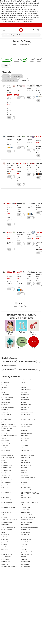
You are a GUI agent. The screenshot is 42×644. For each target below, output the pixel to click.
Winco (18, 181)
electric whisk (5, 395)
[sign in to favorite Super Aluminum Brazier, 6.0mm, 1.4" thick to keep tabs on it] (12, 225)
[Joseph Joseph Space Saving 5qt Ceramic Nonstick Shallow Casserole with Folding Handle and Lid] (30, 276)
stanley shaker (25, 410)
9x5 (2, 390)
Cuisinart (18, 143)
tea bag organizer (7, 414)
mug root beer (6, 382)
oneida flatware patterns (28, 478)
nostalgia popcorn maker (28, 419)
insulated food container (8, 507)
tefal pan (23, 547)
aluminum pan (6, 450)
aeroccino (4, 532)
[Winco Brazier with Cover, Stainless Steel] (19, 178)
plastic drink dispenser (8, 458)
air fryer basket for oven (28, 517)
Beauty (30, 5)
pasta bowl (5, 485)
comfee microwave (27, 522)
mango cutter (25, 475)
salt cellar (24, 505)
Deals (7, 15)
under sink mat (6, 562)
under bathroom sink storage (29, 502)
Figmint (37, 92)
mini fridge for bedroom (28, 542)
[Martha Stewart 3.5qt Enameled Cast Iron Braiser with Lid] (30, 167)
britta (22, 500)
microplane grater (26, 405)
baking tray (24, 431)
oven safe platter (6, 557)
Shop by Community (27, 13)
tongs (3, 392)
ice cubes (24, 417)
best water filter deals (8, 554)
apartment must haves (27, 537)
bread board (5, 525)
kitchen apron (25, 470)
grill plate (4, 433)
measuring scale (6, 468)
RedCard (13, 22)
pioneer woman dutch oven (9, 567)
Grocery (7, 5)
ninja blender (5, 441)
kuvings (4, 460)
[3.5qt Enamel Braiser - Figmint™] (39, 89)
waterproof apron (26, 497)
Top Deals (28, 17)
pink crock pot (25, 564)
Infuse (38, 169)
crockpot (24, 557)
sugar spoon (5, 534)
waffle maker (25, 485)
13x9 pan (4, 438)
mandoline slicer (26, 463)
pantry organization (7, 512)
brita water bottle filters (28, 515)
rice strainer (5, 544)
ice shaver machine (27, 433)
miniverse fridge (26, 407)
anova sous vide (6, 470)
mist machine (5, 559)
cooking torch (5, 497)
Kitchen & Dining (23, 3)
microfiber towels (6, 419)
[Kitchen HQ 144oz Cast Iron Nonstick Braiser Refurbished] (20, 283)
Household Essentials (17, 5)
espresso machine (26, 450)
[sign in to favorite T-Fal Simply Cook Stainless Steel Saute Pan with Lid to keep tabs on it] (12, 118)
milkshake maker (26, 390)
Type (24, 60)
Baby (26, 5)
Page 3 (26, 306)
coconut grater (25, 534)
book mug (4, 385)
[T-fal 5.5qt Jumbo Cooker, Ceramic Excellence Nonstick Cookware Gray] (20, 207)
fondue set (24, 482)
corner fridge (25, 397)
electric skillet (25, 510)
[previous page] (16, 303)
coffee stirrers (5, 537)
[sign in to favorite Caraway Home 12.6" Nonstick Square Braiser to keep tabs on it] (32, 218)
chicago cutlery (6, 412)
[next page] (26, 303)
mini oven (4, 463)
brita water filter (6, 478)
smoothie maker (26, 427)
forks (22, 385)
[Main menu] (4, 30)
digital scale (5, 549)
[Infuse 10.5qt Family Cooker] (38, 167)
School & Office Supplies (12, 11)
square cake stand (7, 530)
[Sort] (17, 60)
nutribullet (4, 517)
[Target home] (21, 30)
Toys (7, 9)
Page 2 (21, 306)
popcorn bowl (5, 564)
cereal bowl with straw (8, 547)
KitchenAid (18, 238)
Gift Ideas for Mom (19, 1)
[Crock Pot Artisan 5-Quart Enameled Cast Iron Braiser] (30, 140)
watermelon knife (6, 500)
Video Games (20, 9)
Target (14, 44)
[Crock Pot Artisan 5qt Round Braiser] (19, 89)
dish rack (24, 382)
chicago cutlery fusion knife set (30, 527)
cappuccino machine (8, 475)
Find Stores (28, 22)
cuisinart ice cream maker (9, 520)
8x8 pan (23, 387)
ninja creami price (7, 505)
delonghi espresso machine (9, 436)
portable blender (6, 431)
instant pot (24, 559)
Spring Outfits (32, 15)
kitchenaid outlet (26, 507)
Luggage (16, 7)
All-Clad (27, 238)
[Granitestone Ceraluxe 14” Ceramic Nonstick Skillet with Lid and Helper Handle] (11, 283)
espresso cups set (7, 465)
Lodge (38, 209)
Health (5, 7)
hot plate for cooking (27, 424)
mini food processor (7, 397)
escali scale (24, 460)
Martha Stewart (28, 92)
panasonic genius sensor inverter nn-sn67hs (9, 427)
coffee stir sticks (26, 567)
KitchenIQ (18, 285)
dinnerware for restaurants (26, 369)
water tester (5, 405)
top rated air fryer (26, 487)
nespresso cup (25, 414)
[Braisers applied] (6, 66)
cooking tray (5, 539)
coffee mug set (25, 458)
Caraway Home (8, 143)
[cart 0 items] (38, 30)
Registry (8, 22)
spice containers (6, 492)
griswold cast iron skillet (8, 527)
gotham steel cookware (8, 480)
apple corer (5, 445)
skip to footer (2, 1)
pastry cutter (25, 544)
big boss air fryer (6, 443)
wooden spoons (26, 525)
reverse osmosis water (8, 407)
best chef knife (25, 438)
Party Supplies (25, 11)
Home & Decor (13, 3)
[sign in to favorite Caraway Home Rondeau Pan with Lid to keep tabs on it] (12, 151)
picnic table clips (6, 482)
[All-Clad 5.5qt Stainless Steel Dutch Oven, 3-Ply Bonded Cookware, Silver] (30, 236)
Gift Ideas (33, 11)
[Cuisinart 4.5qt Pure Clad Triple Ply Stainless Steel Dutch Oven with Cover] (19, 140)
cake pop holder (26, 443)
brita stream (5, 410)
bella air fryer (25, 395)
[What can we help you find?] (21, 35)
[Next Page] (9, 66)
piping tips (24, 473)
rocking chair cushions (8, 424)
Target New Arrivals (6, 1)
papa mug (24, 549)
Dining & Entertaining (9, 361)
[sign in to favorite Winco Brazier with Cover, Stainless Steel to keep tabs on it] (22, 185)
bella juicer (24, 448)
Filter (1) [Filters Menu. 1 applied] (6, 60)
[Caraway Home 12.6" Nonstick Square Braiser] (29, 207)
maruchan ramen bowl (8, 552)
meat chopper (5, 448)
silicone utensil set (26, 465)
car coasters (25, 392)
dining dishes (8, 369)
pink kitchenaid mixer (8, 455)
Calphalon (38, 278)
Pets (5, 13)
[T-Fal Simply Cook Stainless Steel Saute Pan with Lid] (10, 110)
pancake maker (25, 422)
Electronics (12, 9)
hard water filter (26, 530)
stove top (4, 453)
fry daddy (4, 387)
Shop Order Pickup (16, 20)
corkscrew (24, 468)
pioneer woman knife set (28, 490)
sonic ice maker (26, 512)
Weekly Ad (7, 20)
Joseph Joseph (28, 278)
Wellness (10, 7)
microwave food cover (27, 455)
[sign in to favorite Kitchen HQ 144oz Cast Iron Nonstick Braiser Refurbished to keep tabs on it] (22, 294)
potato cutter (5, 542)
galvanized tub (6, 400)
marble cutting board (27, 412)
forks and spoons (26, 539)
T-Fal (8, 112)
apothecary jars (6, 402)
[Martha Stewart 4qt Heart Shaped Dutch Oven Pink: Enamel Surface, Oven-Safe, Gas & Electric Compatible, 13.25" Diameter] (30, 89)
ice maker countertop (27, 520)
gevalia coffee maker (27, 532)
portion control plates (8, 422)
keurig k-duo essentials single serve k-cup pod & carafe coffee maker (30, 494)
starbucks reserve (7, 502)
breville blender (25, 562)
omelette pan (25, 445)
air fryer (23, 453)
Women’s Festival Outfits (17, 17)
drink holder (5, 490)
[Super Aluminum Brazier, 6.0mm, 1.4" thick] (10, 218)
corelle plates (25, 400)
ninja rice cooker (6, 510)
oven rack (4, 473)
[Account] (33, 30)
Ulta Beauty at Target (14, 13)
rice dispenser (6, 417)
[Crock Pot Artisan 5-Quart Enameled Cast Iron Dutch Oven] (10, 167)
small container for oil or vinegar (30, 380)
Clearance (12, 15)
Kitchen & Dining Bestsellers (27, 361)
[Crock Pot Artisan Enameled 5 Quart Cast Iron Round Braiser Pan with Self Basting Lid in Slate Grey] (10, 243)
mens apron (24, 441)
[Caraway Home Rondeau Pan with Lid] (10, 140)
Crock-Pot (18, 92)
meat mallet (5, 487)
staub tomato (25, 436)
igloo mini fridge (26, 480)
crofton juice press (7, 515)
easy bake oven (6, 380)
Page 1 (16, 306)
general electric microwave (29, 552)
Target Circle (21, 22)
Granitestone (38, 246)
